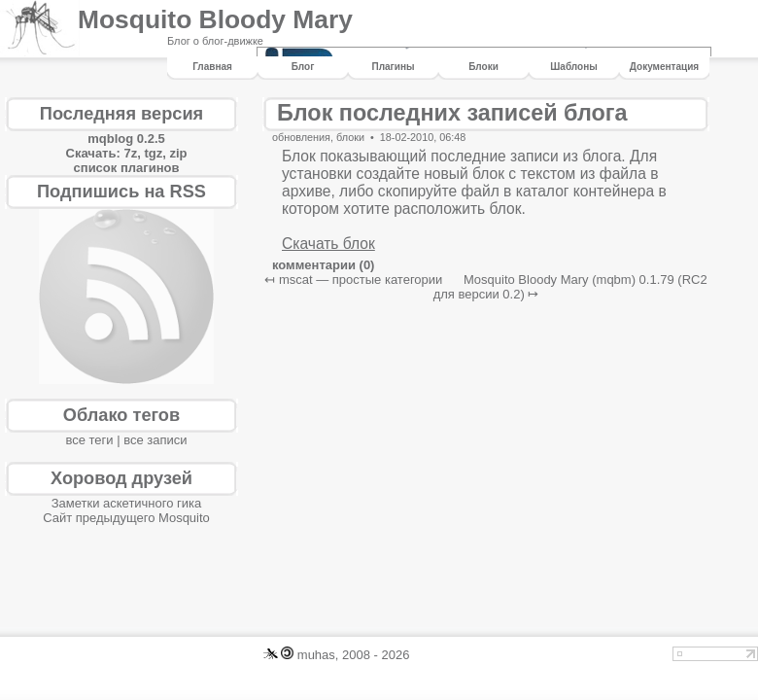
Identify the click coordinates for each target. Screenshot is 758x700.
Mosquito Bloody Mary (215, 19)
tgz (153, 153)
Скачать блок (328, 244)
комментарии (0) (323, 265)
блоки (483, 67)
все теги (89, 440)
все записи (155, 440)
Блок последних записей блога (452, 113)
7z (130, 153)
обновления (301, 137)
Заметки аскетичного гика (127, 503)
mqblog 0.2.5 (126, 139)
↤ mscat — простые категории (353, 280)
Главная (212, 67)
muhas (316, 655)
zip (178, 153)
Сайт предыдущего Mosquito (126, 518)
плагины (394, 67)
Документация (664, 67)
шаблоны (573, 67)
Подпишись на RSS (121, 192)
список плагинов (127, 168)
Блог (303, 67)
